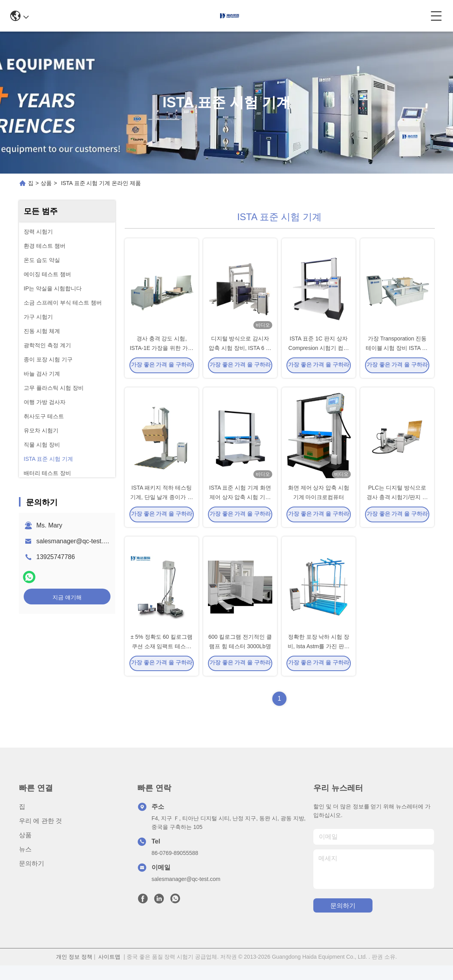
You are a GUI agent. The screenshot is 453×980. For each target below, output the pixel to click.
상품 (46, 183)
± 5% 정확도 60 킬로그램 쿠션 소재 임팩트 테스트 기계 (162, 660)
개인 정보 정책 (74, 971)
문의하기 (32, 878)
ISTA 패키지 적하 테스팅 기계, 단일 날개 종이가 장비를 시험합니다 (162, 507)
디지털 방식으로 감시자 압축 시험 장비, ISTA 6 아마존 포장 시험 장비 (240, 353)
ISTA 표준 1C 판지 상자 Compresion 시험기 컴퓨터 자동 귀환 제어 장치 (319, 353)
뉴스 (25, 864)
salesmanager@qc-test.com (76, 541)
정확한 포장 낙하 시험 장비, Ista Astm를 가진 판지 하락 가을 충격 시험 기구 (319, 660)
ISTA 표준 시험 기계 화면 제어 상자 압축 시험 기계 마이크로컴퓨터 (240, 507)
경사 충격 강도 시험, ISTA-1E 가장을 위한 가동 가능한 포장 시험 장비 (162, 353)
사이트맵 (109, 971)
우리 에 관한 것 (40, 835)
